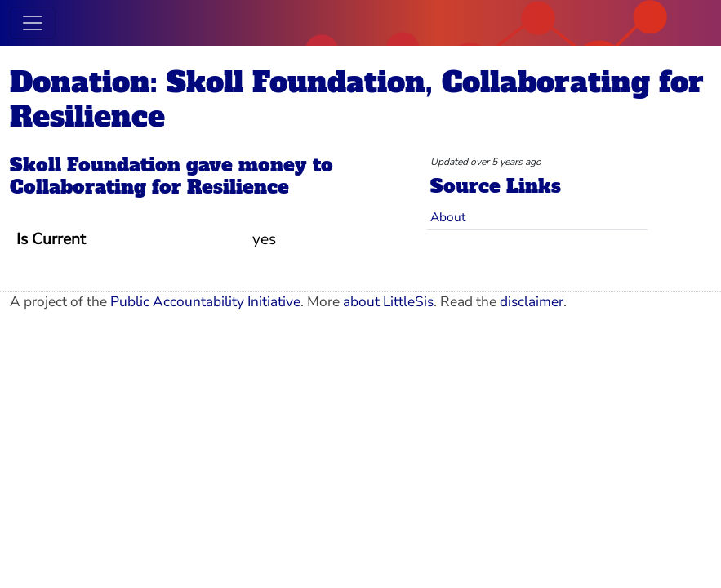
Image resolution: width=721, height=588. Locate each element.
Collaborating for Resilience (149, 187)
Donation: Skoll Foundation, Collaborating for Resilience (357, 99)
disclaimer (532, 302)
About (448, 217)
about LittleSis (388, 302)
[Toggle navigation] (33, 23)
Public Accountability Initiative (205, 302)
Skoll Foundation (95, 165)
